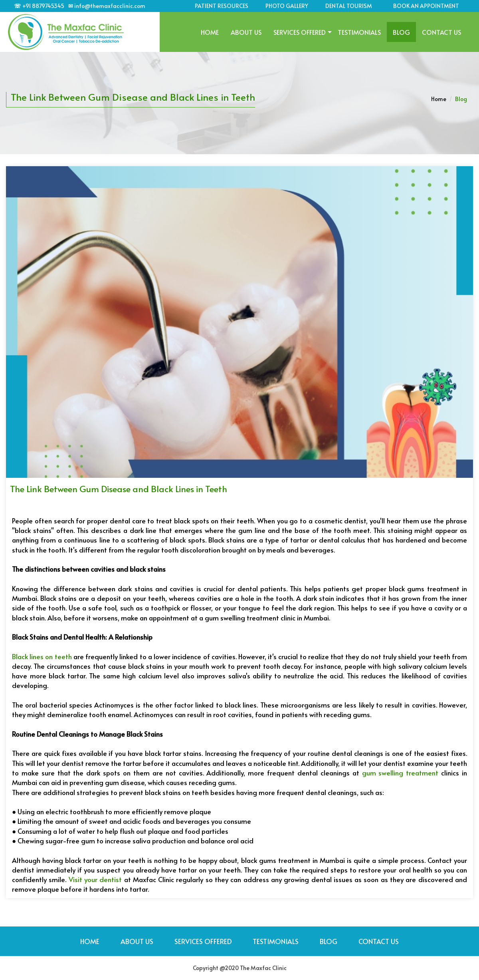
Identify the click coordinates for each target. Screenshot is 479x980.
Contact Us (441, 32)
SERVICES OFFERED (300, 32)
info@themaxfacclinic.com (110, 6)
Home (210, 32)
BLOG (401, 32)
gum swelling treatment (400, 773)
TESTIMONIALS (359, 32)
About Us (246, 32)
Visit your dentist (95, 879)
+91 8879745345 (43, 6)
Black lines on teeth (42, 656)
